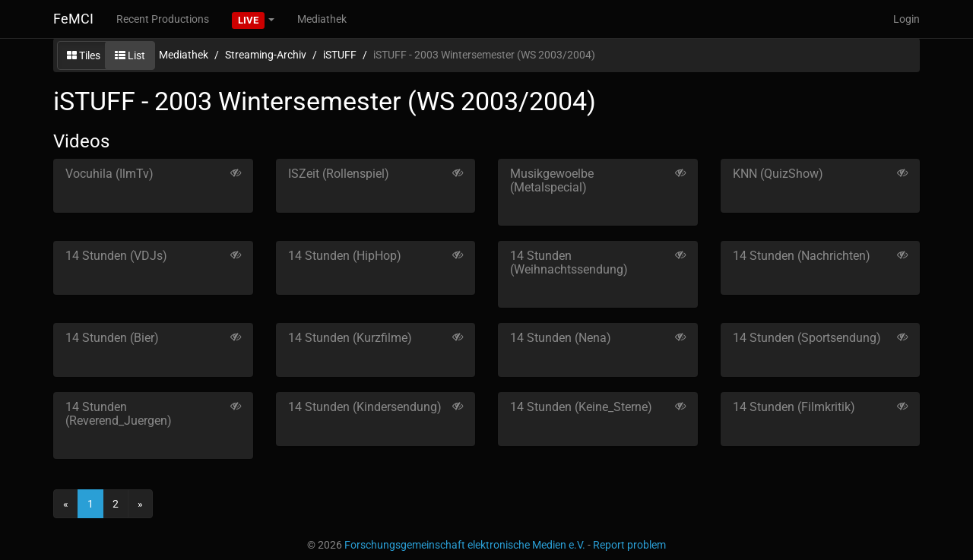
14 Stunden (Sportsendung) (807, 338)
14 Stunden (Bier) (112, 338)
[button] (253, 19)
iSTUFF (340, 55)
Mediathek (322, 19)
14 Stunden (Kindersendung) (365, 407)
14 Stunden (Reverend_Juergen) (119, 414)
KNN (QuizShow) (778, 174)
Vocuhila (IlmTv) (109, 174)
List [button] (130, 55)
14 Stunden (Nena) (561, 338)
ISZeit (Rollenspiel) (339, 174)
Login (906, 19)
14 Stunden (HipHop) (345, 256)
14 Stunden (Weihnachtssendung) (569, 263)
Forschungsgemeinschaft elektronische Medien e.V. (465, 545)
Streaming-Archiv (266, 55)
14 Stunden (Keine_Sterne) (581, 407)
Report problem (629, 545)
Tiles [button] (84, 55)
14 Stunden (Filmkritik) (794, 407)
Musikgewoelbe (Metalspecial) (552, 180)
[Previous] (66, 504)
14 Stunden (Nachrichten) (802, 256)
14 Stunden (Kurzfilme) (350, 338)
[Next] (140, 504)
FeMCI (73, 19)
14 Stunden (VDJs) (116, 256)
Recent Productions (163, 19)
